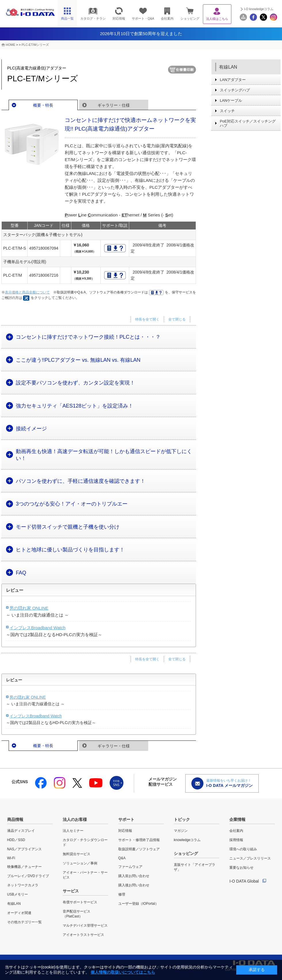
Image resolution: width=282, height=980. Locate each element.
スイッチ (227, 111)
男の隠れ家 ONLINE (29, 608)
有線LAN (228, 67)
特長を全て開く (147, 319)
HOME (11, 45)
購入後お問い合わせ (134, 885)
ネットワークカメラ (23, 885)
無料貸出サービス (77, 854)
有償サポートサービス (80, 902)
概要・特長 (43, 105)
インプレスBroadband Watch (38, 628)
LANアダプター (233, 80)
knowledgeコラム (187, 840)
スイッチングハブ (235, 90)
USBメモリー (18, 894)
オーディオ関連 (19, 913)
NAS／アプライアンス (25, 849)
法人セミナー (73, 831)
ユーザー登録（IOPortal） (138, 904)
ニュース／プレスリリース (250, 858)
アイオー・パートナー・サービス (85, 875)
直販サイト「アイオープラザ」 (195, 867)
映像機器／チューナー (24, 867)
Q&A (122, 858)
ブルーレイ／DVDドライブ (28, 876)
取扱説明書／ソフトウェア (139, 849)
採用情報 (236, 840)
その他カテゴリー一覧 (24, 922)
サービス (71, 891)
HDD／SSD (16, 840)
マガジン (181, 831)
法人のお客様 (75, 819)
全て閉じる (177, 319)
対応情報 (125, 831)
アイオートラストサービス (83, 935)
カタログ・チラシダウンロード (85, 842)
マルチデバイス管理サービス (85, 926)
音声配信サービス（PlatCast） (77, 914)
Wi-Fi (11, 858)
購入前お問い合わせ (134, 876)
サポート (126, 819)
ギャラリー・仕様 (114, 105)
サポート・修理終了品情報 (139, 840)
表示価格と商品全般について (27, 292)
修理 (122, 894)
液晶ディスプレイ (21, 831)
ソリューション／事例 (80, 863)
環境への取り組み (243, 849)
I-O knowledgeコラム (259, 9)
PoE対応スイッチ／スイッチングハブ (248, 123)
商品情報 (15, 819)
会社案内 (236, 831)
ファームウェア (130, 867)
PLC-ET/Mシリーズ (35, 45)
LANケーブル (231, 100)
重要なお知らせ (241, 868)
